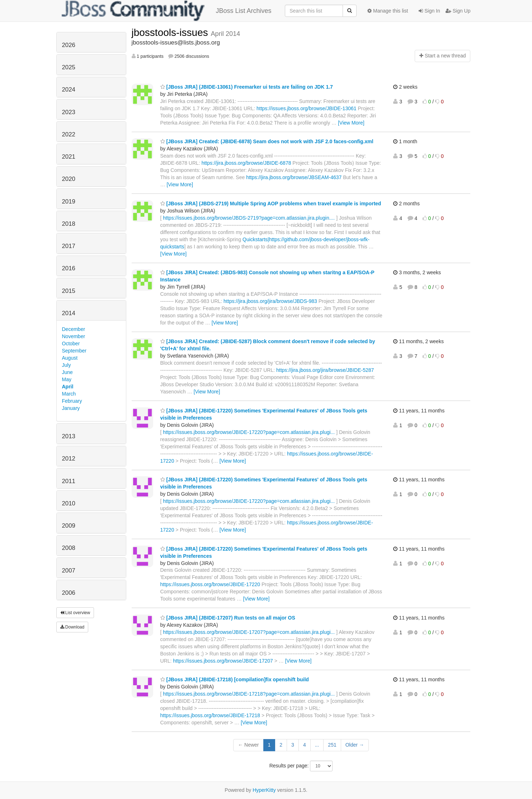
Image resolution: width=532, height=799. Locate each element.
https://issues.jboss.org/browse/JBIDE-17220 (210, 584)
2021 (69, 157)
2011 (69, 481)
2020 (69, 179)
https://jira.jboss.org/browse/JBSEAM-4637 (294, 177)
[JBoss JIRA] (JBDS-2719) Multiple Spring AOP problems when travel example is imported (271, 204)
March (69, 394)
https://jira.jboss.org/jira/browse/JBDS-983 (270, 301)
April (68, 387)
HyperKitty (264, 790)
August (70, 358)
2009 (69, 526)
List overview (75, 613)
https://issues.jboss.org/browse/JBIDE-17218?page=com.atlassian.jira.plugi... (249, 694)
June (67, 372)
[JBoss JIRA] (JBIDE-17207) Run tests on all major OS (228, 618)
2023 (69, 112)
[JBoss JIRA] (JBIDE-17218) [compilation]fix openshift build (235, 679)
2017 (69, 246)
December (74, 329)
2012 (69, 459)
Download (72, 627)
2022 (69, 134)
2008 (69, 548)
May (67, 379)
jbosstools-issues (171, 32)
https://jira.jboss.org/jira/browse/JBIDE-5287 (325, 370)
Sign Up (458, 11)
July (67, 365)
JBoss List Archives (167, 11)
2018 (69, 224)
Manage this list (388, 11)
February (72, 401)
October (71, 344)
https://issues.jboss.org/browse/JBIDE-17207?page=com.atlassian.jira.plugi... (249, 632)
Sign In (429, 11)
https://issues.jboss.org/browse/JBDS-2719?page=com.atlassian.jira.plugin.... (249, 218)
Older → (355, 745)
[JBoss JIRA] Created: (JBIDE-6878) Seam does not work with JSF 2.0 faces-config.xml (267, 141)
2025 (69, 67)
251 (332, 745)
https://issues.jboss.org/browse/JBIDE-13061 (307, 108)
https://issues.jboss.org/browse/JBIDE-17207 (223, 661)
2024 (69, 90)
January (71, 408)
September (74, 351)
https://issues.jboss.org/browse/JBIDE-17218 (210, 715)
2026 (69, 45)
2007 (69, 571)
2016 (69, 268)
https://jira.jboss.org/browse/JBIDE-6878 (246, 163)
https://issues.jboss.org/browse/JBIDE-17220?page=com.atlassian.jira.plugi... (249, 432)
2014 (69, 313)
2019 (69, 202)
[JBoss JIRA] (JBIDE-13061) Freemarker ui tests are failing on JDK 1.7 (247, 87)
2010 (69, 503)
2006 (69, 593)
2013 (69, 436)
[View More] (351, 123)
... (317, 745)
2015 (69, 291)
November (74, 336)
